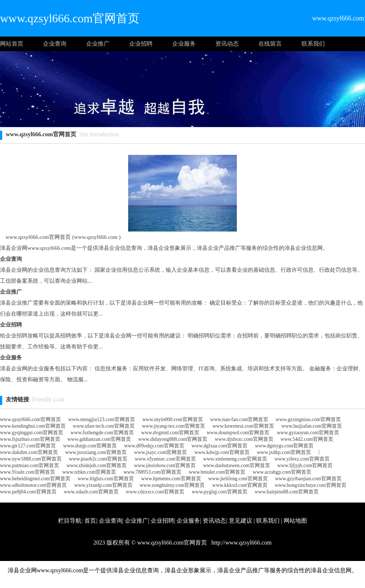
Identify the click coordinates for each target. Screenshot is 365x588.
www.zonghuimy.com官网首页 (172, 485)
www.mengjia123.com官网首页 (102, 419)
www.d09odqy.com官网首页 (154, 446)
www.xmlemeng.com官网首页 (235, 459)
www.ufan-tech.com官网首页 (104, 426)
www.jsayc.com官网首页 (160, 452)
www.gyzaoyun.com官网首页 (308, 433)
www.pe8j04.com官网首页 (28, 492)
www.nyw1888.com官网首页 (31, 459)
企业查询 (55, 44)
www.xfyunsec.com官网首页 (165, 459)
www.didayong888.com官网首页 (173, 439)
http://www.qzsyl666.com (241, 543)
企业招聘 (141, 44)
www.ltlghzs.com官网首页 (106, 479)
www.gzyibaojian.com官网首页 (308, 479)
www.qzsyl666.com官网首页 (30, 419)
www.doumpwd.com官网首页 (238, 433)
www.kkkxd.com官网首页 (240, 485)
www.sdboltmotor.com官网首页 (33, 485)
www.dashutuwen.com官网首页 (236, 465)
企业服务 (184, 44)
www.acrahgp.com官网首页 (282, 472)
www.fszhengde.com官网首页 (102, 433)
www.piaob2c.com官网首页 (98, 459)
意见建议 (241, 521)
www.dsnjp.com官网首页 (90, 446)
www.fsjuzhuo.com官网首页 (30, 439)
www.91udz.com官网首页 (28, 472)
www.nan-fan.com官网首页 (239, 419)
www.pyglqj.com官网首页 (219, 492)
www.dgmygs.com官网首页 (284, 446)
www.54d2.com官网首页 (307, 439)
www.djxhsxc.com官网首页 (244, 439)
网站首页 (12, 44)
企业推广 (98, 44)
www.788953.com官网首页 (152, 472)
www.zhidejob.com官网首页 (97, 465)
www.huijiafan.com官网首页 (312, 426)
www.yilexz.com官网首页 (302, 459)
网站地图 (295, 521)
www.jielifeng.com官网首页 (238, 479)
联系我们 (313, 44)
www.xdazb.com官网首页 (91, 492)
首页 (90, 521)
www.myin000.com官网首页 (173, 419)
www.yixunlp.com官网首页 (103, 485)
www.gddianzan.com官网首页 (99, 439)
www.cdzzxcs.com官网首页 (155, 492)
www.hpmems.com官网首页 (171, 479)
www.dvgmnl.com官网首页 (170, 433)
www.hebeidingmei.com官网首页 (35, 479)
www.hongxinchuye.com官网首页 (311, 485)
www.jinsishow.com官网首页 (165, 465)
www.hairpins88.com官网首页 (287, 492)
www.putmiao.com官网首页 (30, 465)
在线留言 (270, 44)
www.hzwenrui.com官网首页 (243, 426)
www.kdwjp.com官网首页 (222, 452)
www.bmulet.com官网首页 (217, 472)
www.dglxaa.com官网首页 (220, 446)
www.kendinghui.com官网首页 (33, 426)
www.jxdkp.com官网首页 (284, 452)
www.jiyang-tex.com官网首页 (174, 426)
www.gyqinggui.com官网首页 (32, 433)
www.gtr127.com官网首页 (28, 446)
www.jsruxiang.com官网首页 (96, 452)
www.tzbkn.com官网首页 (89, 472)
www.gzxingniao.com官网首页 (308, 419)
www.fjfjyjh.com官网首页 (305, 465)
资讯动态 (227, 44)
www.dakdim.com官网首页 (29, 452)
